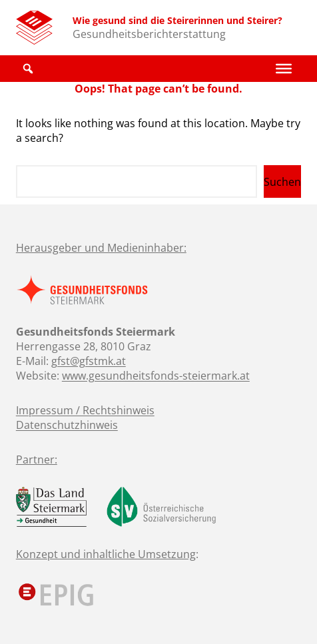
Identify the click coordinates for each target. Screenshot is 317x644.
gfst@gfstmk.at (89, 361)
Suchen (282, 182)
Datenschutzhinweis (67, 425)
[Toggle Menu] (284, 69)
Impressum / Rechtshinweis (85, 410)
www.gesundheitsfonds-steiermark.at (156, 376)
